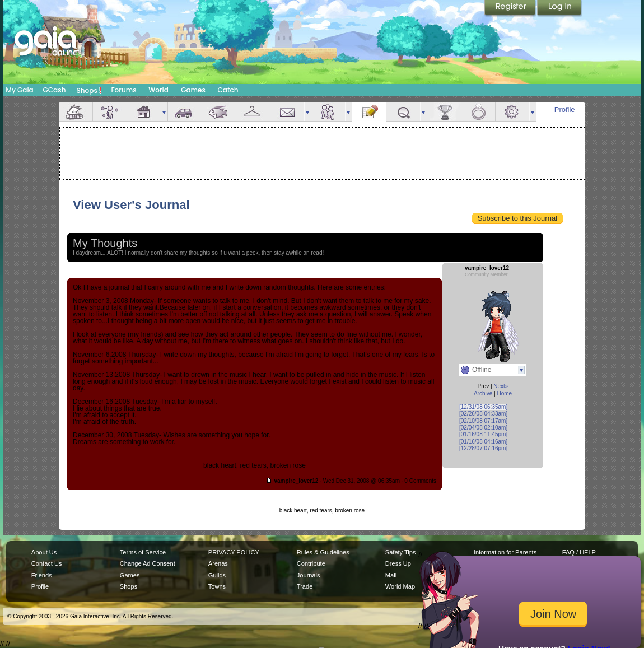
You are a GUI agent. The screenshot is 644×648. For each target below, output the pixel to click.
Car (185, 112)
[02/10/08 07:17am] (483, 421)
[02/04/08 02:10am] (483, 428)
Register (511, 8)
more (164, 112)
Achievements (444, 112)
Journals (309, 575)
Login (559, 8)
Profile (565, 109)
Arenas (218, 563)
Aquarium (219, 112)
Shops (89, 90)
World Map (400, 586)
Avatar (110, 112)
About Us (44, 552)
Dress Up (398, 563)
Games (193, 90)
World (158, 90)
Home (504, 393)
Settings (512, 112)
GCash (55, 90)
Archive (483, 393)
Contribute (311, 563)
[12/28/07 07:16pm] (483, 448)
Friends (328, 112)
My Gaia (19, 90)
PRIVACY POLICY (234, 552)
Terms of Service (143, 552)
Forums (123, 90)
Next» (501, 386)
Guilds (217, 575)
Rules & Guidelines (323, 552)
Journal (369, 112)
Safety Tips (401, 552)
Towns (217, 586)
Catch (228, 90)
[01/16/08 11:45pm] (483, 434)
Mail (287, 112)
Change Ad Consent (148, 563)
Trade (305, 586)
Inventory (253, 112)
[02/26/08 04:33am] (483, 414)
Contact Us (47, 563)
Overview (76, 112)
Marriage (478, 112)
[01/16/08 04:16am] (483, 442)
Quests (403, 112)
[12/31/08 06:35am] (483, 407)
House (144, 112)
